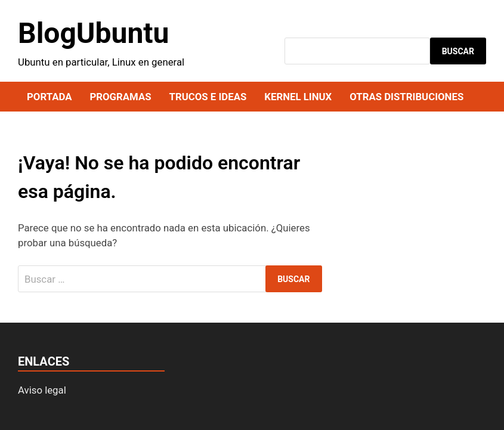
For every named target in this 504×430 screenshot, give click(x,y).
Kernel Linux (298, 97)
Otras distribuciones (406, 97)
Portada (49, 97)
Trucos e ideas (208, 97)
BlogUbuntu (93, 33)
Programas (120, 97)
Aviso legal (42, 390)
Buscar (458, 51)
